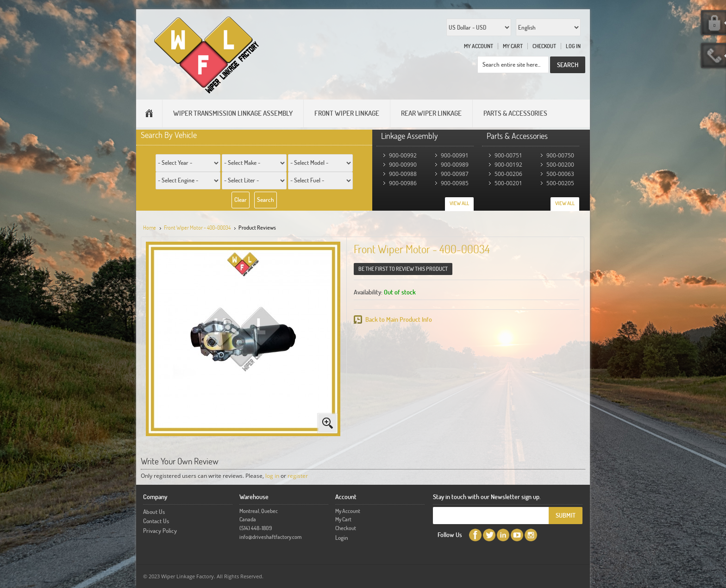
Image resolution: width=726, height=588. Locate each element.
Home (150, 228)
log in (272, 476)
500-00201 (508, 183)
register (298, 476)
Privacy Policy (160, 531)
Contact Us (156, 521)
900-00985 (455, 183)
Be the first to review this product (403, 269)
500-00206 (508, 174)
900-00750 (560, 155)
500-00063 (560, 174)
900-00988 (403, 174)
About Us (154, 512)
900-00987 (455, 174)
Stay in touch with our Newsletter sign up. (487, 497)
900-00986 (403, 183)
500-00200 (560, 165)
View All (459, 203)
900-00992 (403, 155)
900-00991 (455, 155)
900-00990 (403, 165)
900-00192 (508, 165)
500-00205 (560, 183)
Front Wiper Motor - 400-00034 (197, 228)
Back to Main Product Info (399, 319)
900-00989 (455, 165)
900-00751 (508, 155)
